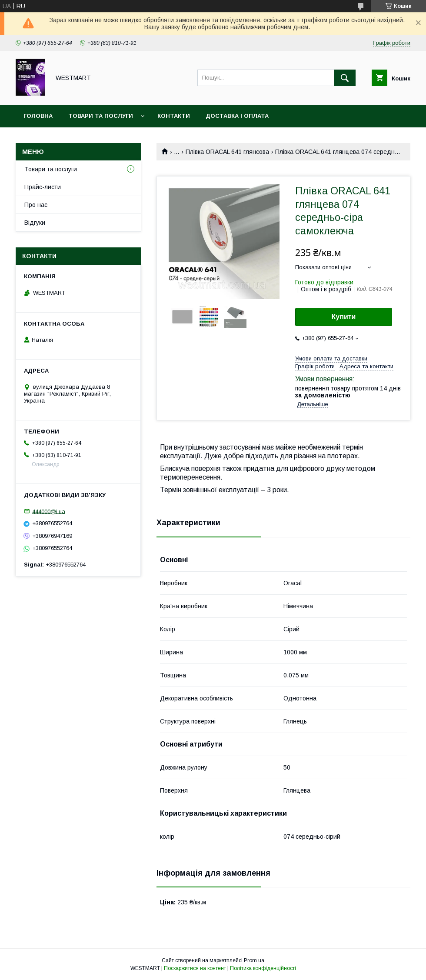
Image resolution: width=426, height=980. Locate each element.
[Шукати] (345, 78)
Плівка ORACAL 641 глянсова (227, 152)
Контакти (174, 116)
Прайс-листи (43, 187)
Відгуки (35, 223)
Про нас (36, 205)
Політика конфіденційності (263, 968)
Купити (344, 317)
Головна (38, 116)
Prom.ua (254, 960)
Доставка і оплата (237, 116)
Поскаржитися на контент (195, 968)
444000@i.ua (49, 511)
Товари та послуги (101, 116)
